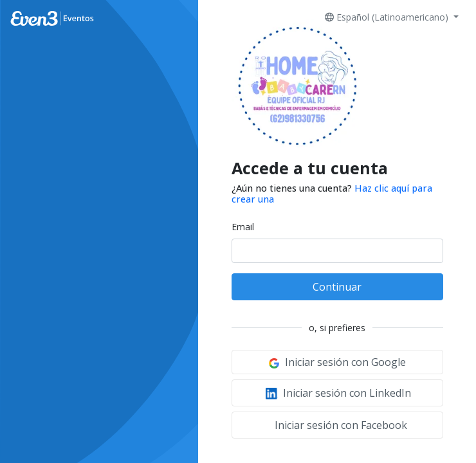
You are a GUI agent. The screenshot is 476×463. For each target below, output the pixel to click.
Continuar (337, 287)
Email (243, 227)
